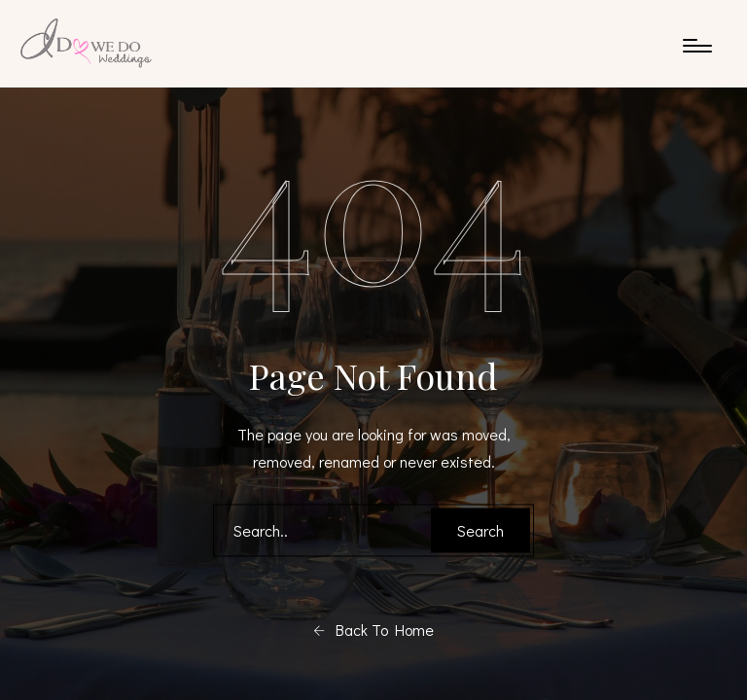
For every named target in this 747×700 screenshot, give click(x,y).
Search (480, 530)
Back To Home (373, 630)
